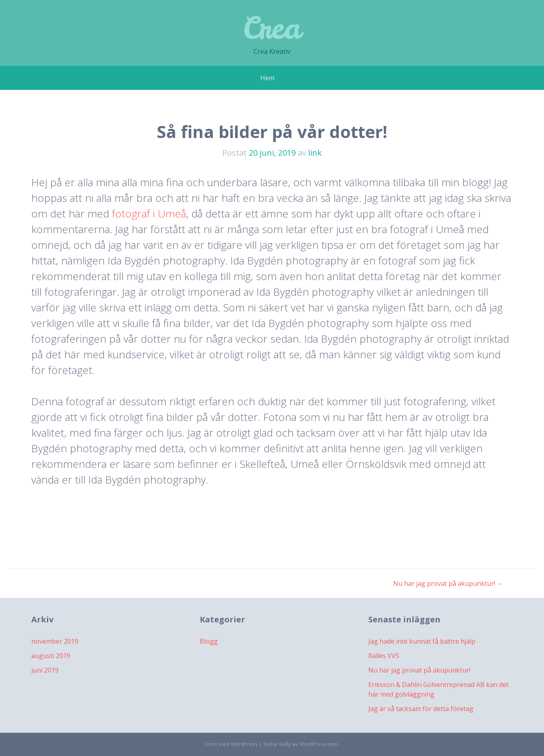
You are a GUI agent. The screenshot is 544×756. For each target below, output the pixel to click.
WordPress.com (319, 744)
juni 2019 (45, 670)
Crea (272, 28)
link (315, 153)
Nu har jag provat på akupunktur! (448, 583)
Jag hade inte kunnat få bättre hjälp (422, 641)
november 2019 (55, 641)
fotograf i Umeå (149, 213)
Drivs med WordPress (231, 744)
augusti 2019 (51, 656)
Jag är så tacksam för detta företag (421, 709)
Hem (267, 78)
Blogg (209, 641)
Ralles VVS (384, 656)
